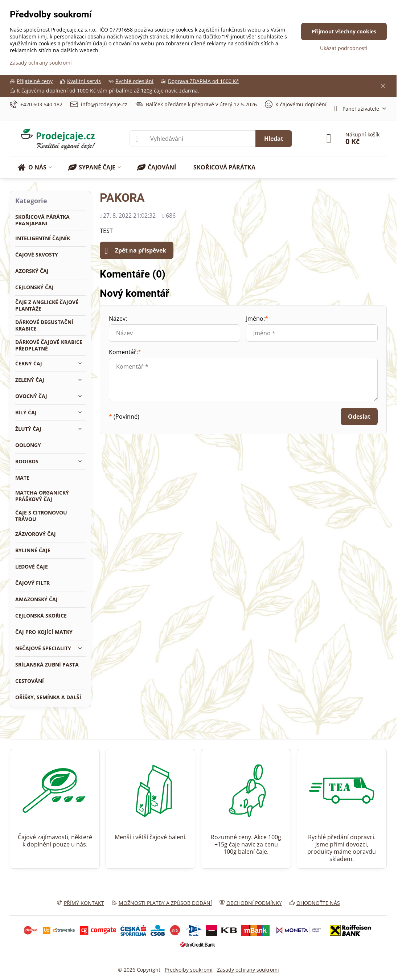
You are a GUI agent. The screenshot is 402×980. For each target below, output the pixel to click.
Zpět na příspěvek (136, 251)
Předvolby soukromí (189, 970)
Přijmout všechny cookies (344, 31)
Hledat (274, 139)
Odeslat (359, 417)
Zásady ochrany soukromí (248, 970)
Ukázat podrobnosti (344, 48)
